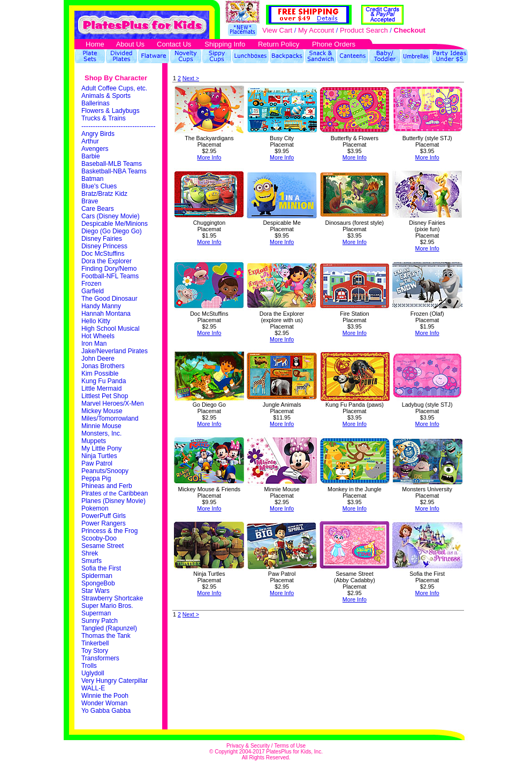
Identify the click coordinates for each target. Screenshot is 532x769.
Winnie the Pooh (105, 696)
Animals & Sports (107, 96)
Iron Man (95, 344)
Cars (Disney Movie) (111, 216)
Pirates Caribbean (115, 493)
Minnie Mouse (101, 426)
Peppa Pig (96, 478)
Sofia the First (101, 568)
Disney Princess (105, 246)
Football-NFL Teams (111, 276)
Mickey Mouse (103, 411)
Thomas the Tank (106, 636)
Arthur (91, 141)
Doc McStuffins (104, 254)
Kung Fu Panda (105, 381)
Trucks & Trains (104, 118)
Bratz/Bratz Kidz (105, 194)
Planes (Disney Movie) (114, 501)
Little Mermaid (102, 389)
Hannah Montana (107, 314)
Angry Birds (99, 134)
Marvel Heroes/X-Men (113, 403)
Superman (97, 613)
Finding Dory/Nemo (110, 269)
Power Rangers (104, 523)
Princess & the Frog (111, 531)
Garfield (93, 291)
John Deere (98, 359)
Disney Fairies (102, 239)
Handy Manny (102, 306)
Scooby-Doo (100, 538)
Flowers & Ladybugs (111, 111)
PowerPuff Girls (104, 516)
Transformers (100, 658)
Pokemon (96, 508)
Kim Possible (101, 374)
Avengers (96, 149)
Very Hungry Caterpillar (115, 681)
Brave (91, 201)
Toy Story (95, 651)
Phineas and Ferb (108, 486)
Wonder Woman (104, 703)
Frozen (92, 284)
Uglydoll (93, 673)
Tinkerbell (95, 643)
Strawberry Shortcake (113, 598)
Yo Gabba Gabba (106, 711)
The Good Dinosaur (109, 299)
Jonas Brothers (103, 366)
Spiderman (98, 576)
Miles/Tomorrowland (111, 418)
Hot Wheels (99, 336)
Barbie (92, 156)
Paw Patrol (98, 463)
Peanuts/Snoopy (105, 471)
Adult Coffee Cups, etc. (114, 88)
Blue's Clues (100, 186)
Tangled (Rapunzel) (110, 628)
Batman (92, 179)
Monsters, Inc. (101, 433)
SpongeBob (99, 583)
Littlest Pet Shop (106, 396)
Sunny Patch (100, 621)
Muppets (94, 441)
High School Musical (111, 329)
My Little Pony (101, 448)
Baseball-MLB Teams (112, 164)
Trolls (89, 666)
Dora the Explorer (107, 261)
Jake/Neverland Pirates (115, 351)
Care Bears (98, 209)
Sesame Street (102, 546)
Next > (191, 78)
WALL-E (93, 688)
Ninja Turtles (100, 456)
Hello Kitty (97, 321)
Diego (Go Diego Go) (112, 231)
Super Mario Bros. (108, 606)
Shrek (90, 553)
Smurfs (92, 561)
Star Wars (96, 591)
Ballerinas (96, 103)
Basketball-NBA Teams (114, 171)
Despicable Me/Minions (115, 224)
